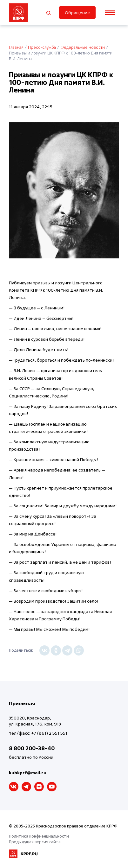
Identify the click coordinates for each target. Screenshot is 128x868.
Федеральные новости (83, 47)
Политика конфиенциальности (39, 836)
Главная (16, 47)
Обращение (77, 13)
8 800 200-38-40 (32, 748)
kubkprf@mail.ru (28, 773)
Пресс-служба (42, 47)
